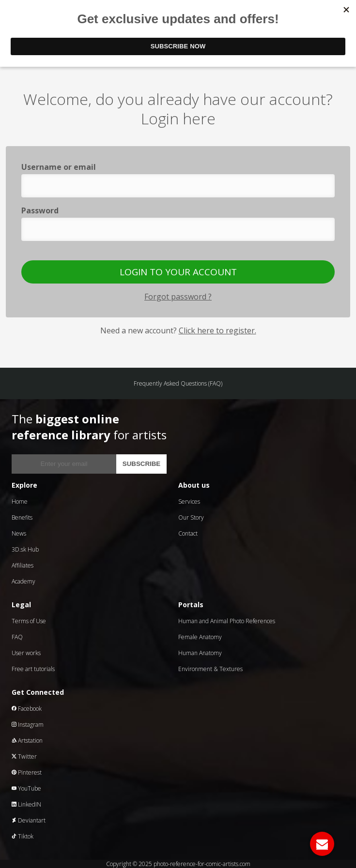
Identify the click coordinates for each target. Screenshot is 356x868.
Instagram (28, 725)
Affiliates (23, 565)
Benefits (22, 517)
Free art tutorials (33, 669)
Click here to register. (217, 330)
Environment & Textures (210, 669)
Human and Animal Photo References (227, 621)
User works (26, 653)
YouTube (26, 788)
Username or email (59, 167)
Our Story (191, 517)
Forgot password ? (178, 297)
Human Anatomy (200, 653)
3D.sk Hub (25, 549)
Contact (188, 533)
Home (20, 501)
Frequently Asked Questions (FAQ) (178, 383)
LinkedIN (26, 804)
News (19, 533)
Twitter (24, 756)
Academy (23, 581)
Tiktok (23, 836)
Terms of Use (29, 621)
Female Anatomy (200, 637)
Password (40, 210)
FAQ (17, 637)
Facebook (27, 709)
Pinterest (27, 772)
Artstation (27, 741)
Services (189, 501)
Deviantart (29, 820)
